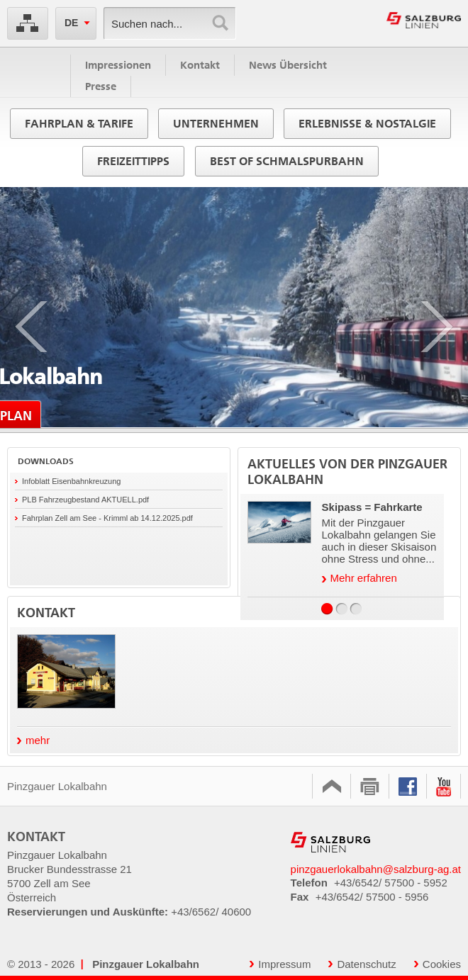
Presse (101, 86)
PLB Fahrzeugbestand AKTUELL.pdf (85, 500)
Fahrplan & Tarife (79, 124)
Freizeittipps (133, 161)
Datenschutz (362, 964)
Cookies (438, 964)
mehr (33, 740)
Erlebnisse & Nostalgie (367, 124)
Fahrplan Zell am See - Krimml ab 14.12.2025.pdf (107, 518)
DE (71, 23)
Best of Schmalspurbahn (287, 161)
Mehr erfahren (360, 578)
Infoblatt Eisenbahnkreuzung (71, 481)
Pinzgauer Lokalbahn (68, 786)
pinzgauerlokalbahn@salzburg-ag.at (376, 869)
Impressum (280, 964)
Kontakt (200, 65)
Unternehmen (216, 124)
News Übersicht (288, 65)
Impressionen (118, 65)
